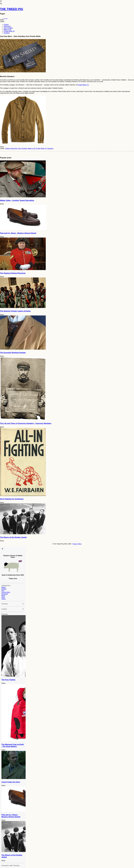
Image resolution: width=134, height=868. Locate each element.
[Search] (1, 4)
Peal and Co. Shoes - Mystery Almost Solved (18, 233)
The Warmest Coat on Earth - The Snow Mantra (13, 745)
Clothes (6, 25)
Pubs (3, 597)
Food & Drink (6, 592)
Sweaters (7, 33)
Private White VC (9, 31)
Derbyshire (7, 26)
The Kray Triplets (8, 680)
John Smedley (8, 28)
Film (3, 591)
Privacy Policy (77, 544)
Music (3, 596)
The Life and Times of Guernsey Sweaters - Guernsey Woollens (26, 423)
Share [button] (2, 20)
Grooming (5, 594)
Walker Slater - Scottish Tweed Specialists (17, 200)
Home (6, 19)
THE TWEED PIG (12, 9)
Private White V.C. (83, 85)
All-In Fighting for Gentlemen (12, 499)
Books (3, 587)
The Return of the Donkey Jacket (13, 537)
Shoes (4, 599)
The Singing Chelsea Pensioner (13, 273)
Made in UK (8, 30)
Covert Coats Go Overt (11, 782)
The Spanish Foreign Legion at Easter (15, 311)
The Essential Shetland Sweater (13, 353)
